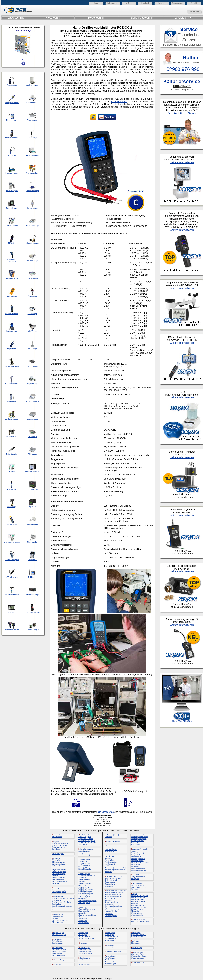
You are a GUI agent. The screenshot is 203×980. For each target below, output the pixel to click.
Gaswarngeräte (57, 916)
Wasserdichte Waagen (139, 956)
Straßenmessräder (137, 841)
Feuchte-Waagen (84, 937)
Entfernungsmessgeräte (60, 890)
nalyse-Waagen (58, 933)
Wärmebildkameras (138, 905)
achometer (136, 849)
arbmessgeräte (58, 896)
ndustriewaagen (84, 958)
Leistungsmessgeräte (86, 893)
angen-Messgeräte (138, 919)
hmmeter (109, 846)
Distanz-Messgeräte (59, 872)
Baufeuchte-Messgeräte (60, 843)
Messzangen (83, 919)
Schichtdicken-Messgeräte (110, 899)
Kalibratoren (83, 861)
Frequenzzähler (57, 910)
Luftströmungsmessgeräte (87, 901)
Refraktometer (110, 882)
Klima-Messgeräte (85, 869)
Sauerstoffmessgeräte (112, 892)
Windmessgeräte (137, 915)
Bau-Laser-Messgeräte (60, 845)
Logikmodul (32, 507)
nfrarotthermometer (86, 849)
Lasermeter (82, 877)
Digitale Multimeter (59, 870)
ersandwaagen (137, 948)
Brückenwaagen (58, 943)
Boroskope (56, 849)
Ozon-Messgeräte (111, 850)
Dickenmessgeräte (58, 864)
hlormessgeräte (58, 854)
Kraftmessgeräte (111, 938)
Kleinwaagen (109, 935)
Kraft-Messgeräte (85, 865)
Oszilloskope (109, 848)
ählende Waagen (137, 963)
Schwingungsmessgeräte (113, 906)
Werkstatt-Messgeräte (139, 907)
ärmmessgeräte (84, 874)
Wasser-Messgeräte (138, 897)
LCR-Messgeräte (84, 887)
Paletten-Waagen (111, 960)
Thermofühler (136, 857)
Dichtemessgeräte (58, 862)
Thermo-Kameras (137, 861)
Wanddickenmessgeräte (139, 896)
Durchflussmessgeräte (60, 881)
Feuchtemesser (57, 902)
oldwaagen (83, 943)
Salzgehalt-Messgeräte (113, 894)
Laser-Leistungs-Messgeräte (84, 880)
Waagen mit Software (139, 954)
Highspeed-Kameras (86, 839)
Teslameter (135, 866)
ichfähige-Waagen (59, 960)
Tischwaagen (136, 943)
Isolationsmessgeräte (86, 855)
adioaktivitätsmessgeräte (114, 876)
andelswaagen (84, 948)
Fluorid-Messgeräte (59, 908)
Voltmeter (135, 889)
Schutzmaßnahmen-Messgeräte (112, 903)
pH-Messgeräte (110, 864)
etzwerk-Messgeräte (112, 841)
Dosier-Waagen (57, 953)
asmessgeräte (57, 914)
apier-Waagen (110, 956)
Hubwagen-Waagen (85, 953)
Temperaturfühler (137, 855)
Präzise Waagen (110, 964)
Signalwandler (110, 908)
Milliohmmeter (84, 923)
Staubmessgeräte (111, 916)
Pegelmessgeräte (111, 862)
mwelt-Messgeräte (138, 875)
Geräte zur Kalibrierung (60, 920)
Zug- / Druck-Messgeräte (140, 921)
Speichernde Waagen (138, 935)
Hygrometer (83, 844)
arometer (56, 841)
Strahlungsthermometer (139, 837)
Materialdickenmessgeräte (88, 909)
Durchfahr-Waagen (59, 955)
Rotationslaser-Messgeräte (110, 885)
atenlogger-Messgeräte (57, 859)
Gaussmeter (56, 918)
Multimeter (109, 835)
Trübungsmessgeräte (138, 870)
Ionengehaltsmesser (85, 853)
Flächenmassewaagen (86, 938)
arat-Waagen (110, 933)
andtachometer (84, 835)
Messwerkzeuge (84, 917)
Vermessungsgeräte (138, 885)
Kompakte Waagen (111, 937)
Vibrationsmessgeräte (139, 887)
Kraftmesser (83, 867)
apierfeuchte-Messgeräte (110, 857)
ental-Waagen (57, 948)
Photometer (109, 868)
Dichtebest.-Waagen (59, 950)
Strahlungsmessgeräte (139, 839)
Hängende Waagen (85, 951)
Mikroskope (83, 921)
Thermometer (136, 864)
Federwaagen (83, 933)
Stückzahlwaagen (137, 937)
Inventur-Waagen (84, 960)
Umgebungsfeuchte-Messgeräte (138, 878)
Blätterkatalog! (23, 30)
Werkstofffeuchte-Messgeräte (137, 910)
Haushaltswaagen (85, 950)
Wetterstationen (137, 913)
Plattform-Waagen (111, 962)
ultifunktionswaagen (113, 951)
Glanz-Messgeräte (58, 922)
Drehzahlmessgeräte (59, 877)
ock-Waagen (57, 939)
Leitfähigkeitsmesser (86, 889)
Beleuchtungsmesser (59, 847)
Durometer (56, 883)
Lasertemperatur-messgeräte (84, 884)
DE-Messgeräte (137, 883)
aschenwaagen (137, 941)
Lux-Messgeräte (84, 903)
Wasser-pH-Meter (137, 899)
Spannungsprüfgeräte (112, 910)
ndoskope (56, 888)
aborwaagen (110, 945)
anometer (83, 907)
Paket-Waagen (110, 958)
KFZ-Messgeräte (84, 863)
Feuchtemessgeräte (59, 898)
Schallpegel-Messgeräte (113, 896)
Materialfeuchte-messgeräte (84, 912)
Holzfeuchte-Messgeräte (87, 842)
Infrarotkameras (84, 851)
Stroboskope (136, 842)
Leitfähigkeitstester (85, 891)
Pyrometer (108, 872)
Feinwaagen (83, 935)
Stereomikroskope (111, 912)
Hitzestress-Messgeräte (87, 841)
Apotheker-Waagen (59, 935)
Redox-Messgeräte (111, 880)
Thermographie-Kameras (140, 863)
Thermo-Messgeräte (138, 868)
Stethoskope (109, 914)
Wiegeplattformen (137, 958)
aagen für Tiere (137, 952)
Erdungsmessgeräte (59, 892)
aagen (134, 894)
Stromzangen (136, 844)
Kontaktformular (119, 101)
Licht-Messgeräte (85, 895)
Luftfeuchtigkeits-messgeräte (85, 898)
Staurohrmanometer (138, 835)
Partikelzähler (110, 860)
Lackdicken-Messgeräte (87, 876)
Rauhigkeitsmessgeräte (113, 878)
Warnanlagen (136, 901)
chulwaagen (136, 933)
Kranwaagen (109, 940)
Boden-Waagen (57, 941)
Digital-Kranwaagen (59, 951)
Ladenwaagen (110, 947)
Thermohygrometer (138, 859)
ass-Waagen (57, 964)
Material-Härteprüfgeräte (87, 915)
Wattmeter (135, 903)
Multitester (109, 837)
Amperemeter (57, 837)
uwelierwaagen (84, 964)
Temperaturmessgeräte (139, 853)
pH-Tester (108, 866)
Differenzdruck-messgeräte (58, 867)
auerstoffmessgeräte (112, 890)
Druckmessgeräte (58, 879)
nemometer (57, 835)
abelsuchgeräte (84, 859)
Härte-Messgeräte (85, 837)
